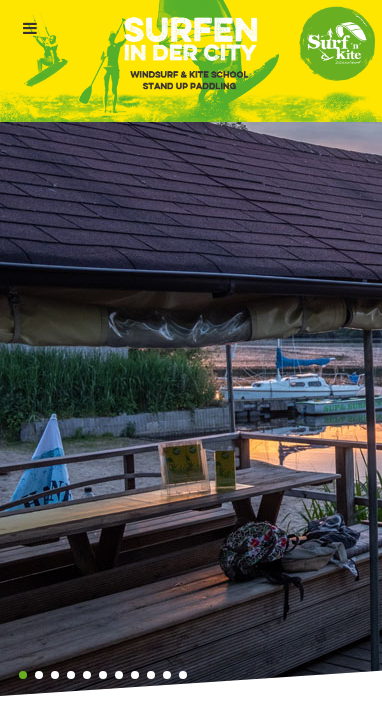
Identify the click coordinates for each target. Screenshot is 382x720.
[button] (23, 675)
